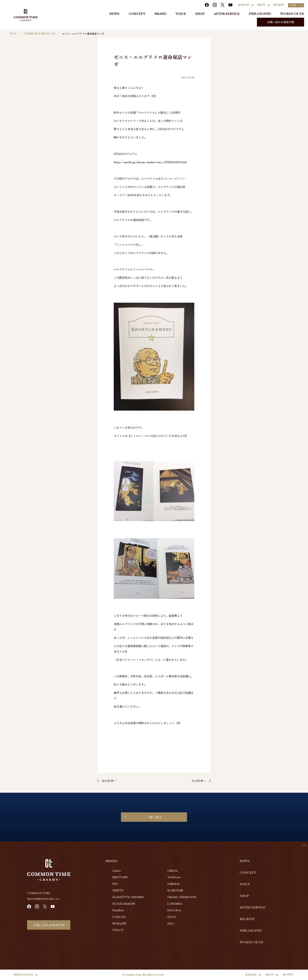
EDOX (171, 917)
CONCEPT (137, 14)
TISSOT (118, 930)
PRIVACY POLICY (24, 975)
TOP (13, 34)
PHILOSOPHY (260, 14)
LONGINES (175, 904)
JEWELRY (244, 5)
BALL (171, 923)
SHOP (200, 14)
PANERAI (173, 884)
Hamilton (118, 910)
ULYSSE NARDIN (124, 904)
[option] (298, 977)
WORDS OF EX (292, 14)
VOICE (181, 14)
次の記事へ (199, 781)
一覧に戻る (154, 817)
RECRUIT (279, 5)
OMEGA (173, 871)
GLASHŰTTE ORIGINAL (128, 897)
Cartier (117, 871)
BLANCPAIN (175, 890)
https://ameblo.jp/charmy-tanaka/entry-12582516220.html (150, 162)
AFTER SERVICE (227, 14)
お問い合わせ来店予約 (280, 22)
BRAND (160, 14)
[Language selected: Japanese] (296, 5)
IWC (115, 884)
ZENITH (118, 890)
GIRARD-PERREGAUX (182, 897)
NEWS (114, 14)
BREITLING (120, 877)
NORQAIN (119, 923)
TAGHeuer (174, 877)
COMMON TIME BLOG (39, 34)
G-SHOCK (119, 917)
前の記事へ (109, 781)
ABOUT (261, 5)
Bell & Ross (174, 910)
